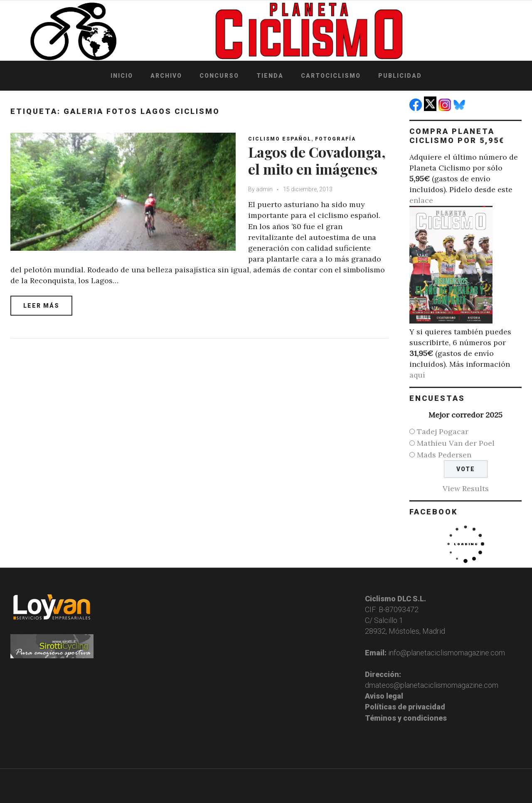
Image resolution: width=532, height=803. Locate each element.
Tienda (270, 76)
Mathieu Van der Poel (456, 443)
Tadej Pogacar (443, 431)
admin (264, 189)
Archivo (166, 76)
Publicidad (400, 76)
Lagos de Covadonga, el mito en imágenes (317, 160)
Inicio (122, 76)
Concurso (219, 76)
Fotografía (335, 139)
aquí (417, 375)
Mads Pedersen (444, 455)
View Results (466, 488)
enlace (421, 200)
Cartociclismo (331, 76)
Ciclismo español (280, 139)
